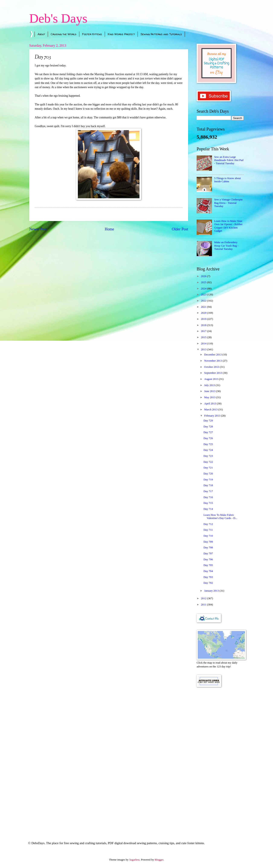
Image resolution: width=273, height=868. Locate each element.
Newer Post (38, 229)
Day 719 (208, 480)
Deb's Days (58, 18)
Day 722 (208, 462)
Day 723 (208, 456)
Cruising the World (64, 34)
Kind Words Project (121, 34)
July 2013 (210, 385)
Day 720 (208, 474)
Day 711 (208, 530)
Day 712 (208, 524)
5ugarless (134, 860)
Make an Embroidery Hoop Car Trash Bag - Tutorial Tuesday (226, 246)
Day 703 (208, 577)
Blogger (159, 860)
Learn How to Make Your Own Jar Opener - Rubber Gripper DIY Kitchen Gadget (228, 226)
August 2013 (211, 379)
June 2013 (210, 391)
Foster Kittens (92, 34)
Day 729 (208, 421)
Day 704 (208, 571)
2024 (204, 289)
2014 (204, 343)
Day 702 (208, 583)
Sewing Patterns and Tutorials (161, 34)
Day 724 (208, 450)
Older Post (180, 229)
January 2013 (212, 591)
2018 (204, 325)
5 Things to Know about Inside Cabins (227, 180)
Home (109, 229)
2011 (204, 605)
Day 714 (208, 509)
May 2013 (210, 397)
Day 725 (208, 444)
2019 (204, 319)
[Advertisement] (220, 758)
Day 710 (208, 536)
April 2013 (210, 404)
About (41, 34)
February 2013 (213, 416)
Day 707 (208, 553)
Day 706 (208, 559)
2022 (204, 301)
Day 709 (208, 542)
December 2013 (213, 355)
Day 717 (208, 491)
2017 (204, 331)
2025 (204, 282)
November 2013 (213, 361)
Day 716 (208, 497)
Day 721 (208, 468)
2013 (204, 349)
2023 (204, 295)
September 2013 (213, 373)
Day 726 (208, 438)
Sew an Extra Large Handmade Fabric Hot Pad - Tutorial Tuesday (229, 160)
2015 (204, 337)
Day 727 (208, 432)
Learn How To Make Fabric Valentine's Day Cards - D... (220, 517)
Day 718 (208, 485)
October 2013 (212, 367)
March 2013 (211, 410)
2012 (204, 598)
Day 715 (208, 503)
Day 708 (208, 548)
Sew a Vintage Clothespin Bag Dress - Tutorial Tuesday (228, 203)
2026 (204, 276)
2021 (204, 307)
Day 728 (208, 427)
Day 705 (208, 565)
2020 (204, 313)
